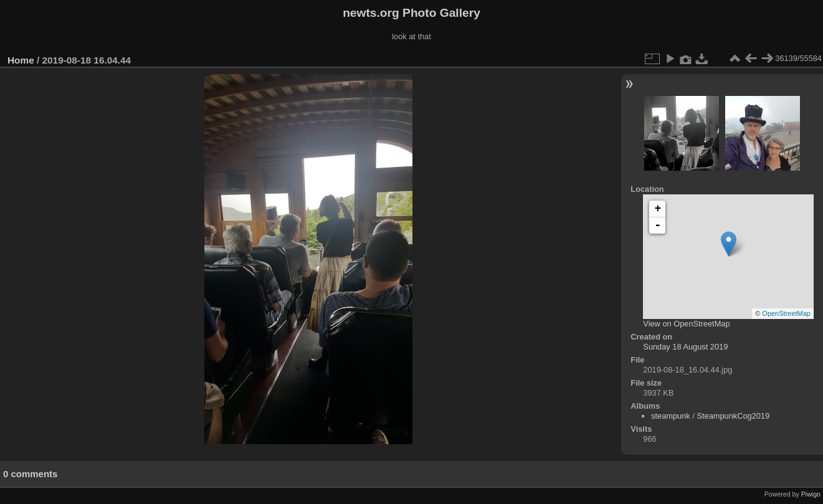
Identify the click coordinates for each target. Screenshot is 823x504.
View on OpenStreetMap (686, 324)
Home (21, 60)
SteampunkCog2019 (733, 416)
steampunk (671, 416)
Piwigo (811, 494)
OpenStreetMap (786, 313)
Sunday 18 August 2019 (685, 347)
